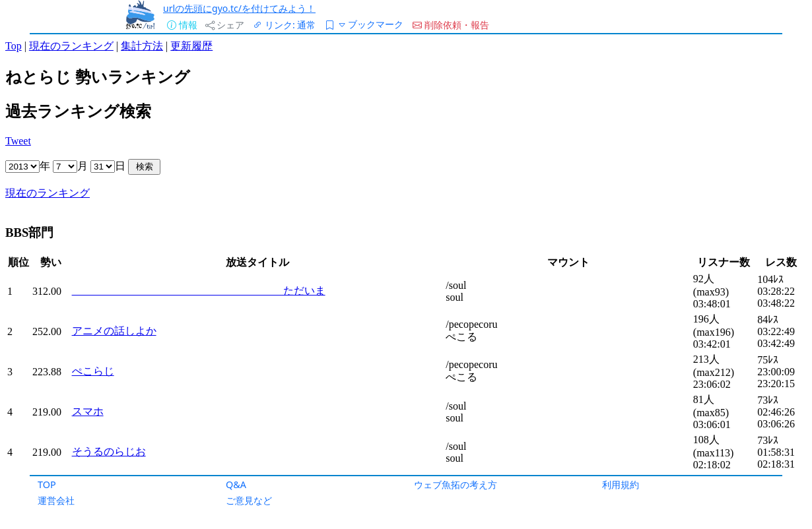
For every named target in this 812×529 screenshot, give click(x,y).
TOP (47, 484)
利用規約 (621, 484)
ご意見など (249, 500)
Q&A (236, 484)
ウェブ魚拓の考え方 (456, 484)
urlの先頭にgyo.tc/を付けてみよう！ (239, 8)
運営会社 (56, 500)
